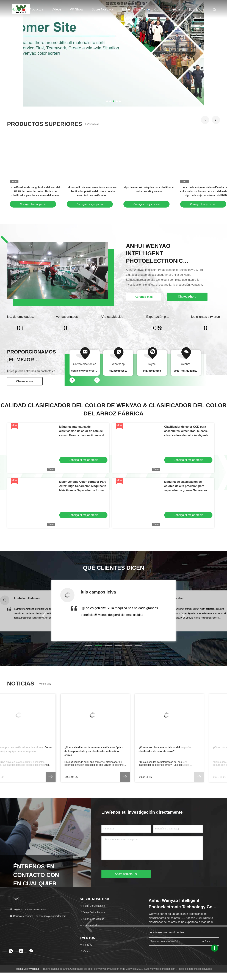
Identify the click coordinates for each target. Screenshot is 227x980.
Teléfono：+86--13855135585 (28, 910)
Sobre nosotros (103, 9)
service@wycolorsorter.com (88, 371)
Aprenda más (144, 297)
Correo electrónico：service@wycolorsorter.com (38, 916)
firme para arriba (209, 941)
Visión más (92, 124)
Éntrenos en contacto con (141, 9)
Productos (36, 9)
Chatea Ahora (25, 381)
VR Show (76, 9)
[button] (205, 120)
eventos (174, 9)
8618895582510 (118, 371)
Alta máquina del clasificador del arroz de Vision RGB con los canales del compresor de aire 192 (67, 191)
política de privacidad (27, 969)
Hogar (16, 9)
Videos (56, 9)
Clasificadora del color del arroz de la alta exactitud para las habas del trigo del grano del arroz (123, 191)
